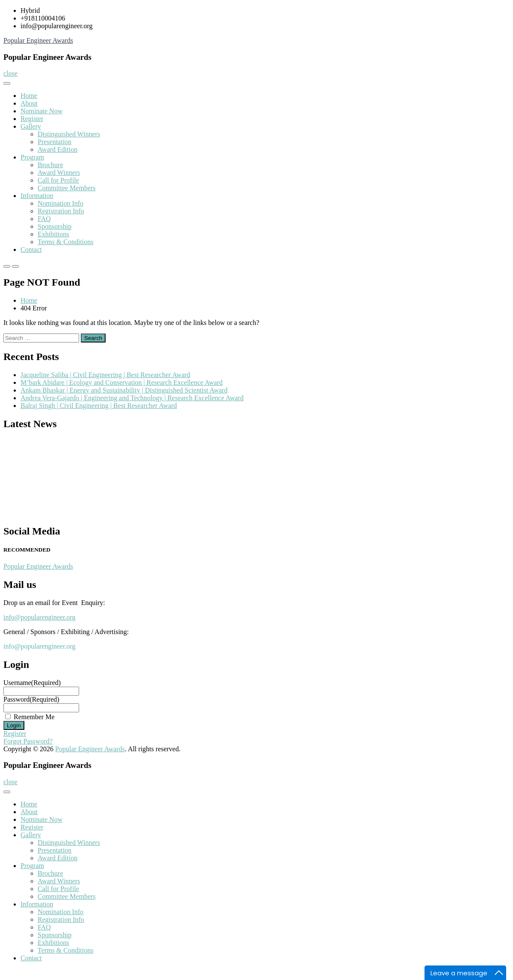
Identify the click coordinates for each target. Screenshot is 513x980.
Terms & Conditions (65, 242)
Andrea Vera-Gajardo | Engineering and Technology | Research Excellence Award (132, 398)
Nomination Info (60, 203)
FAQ (44, 219)
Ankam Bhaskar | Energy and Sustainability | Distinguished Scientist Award (124, 390)
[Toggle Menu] (7, 83)
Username (32, 683)
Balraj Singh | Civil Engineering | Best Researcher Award (99, 406)
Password (31, 699)
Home (29, 96)
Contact (31, 249)
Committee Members (67, 188)
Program (32, 157)
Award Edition (57, 149)
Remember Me (34, 717)
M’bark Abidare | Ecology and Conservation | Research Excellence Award (122, 382)
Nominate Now (41, 111)
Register (32, 119)
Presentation (55, 142)
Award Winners (59, 173)
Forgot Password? (28, 741)
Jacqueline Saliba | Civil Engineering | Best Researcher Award (105, 375)
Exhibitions (53, 234)
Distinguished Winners (69, 134)
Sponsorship (55, 226)
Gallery (31, 126)
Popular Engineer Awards (38, 40)
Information (37, 196)
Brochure (50, 165)
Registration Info (61, 211)
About (29, 103)
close (10, 73)
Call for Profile (58, 180)
